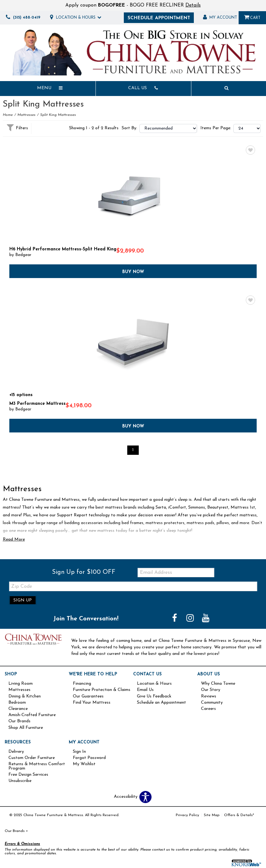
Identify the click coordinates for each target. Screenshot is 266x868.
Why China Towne (218, 684)
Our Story (211, 690)
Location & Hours (154, 684)
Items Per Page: (216, 128)
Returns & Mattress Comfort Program (37, 766)
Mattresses (26, 115)
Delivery (16, 752)
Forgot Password (89, 758)
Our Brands (19, 721)
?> (168, 128)
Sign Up (23, 600)
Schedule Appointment (159, 18)
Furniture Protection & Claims (102, 690)
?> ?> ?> (247, 128)
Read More (14, 540)
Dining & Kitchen (25, 697)
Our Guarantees (88, 697)
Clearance (18, 709)
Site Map (212, 815)
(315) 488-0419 (22, 18)
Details (193, 5)
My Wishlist (84, 764)
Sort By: (129, 128)
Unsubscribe (20, 781)
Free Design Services (28, 775)
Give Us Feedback (154, 697)
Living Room (21, 684)
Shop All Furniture (26, 728)
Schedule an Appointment (161, 703)
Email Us (145, 690)
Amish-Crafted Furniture (32, 715)
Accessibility (126, 797)
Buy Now (133, 271)
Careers (208, 709)
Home (8, 115)
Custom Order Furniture (32, 758)
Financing (82, 684)
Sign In (79, 752)
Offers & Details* (239, 815)
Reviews (209, 697)
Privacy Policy (187, 815)
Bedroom (17, 703)
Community (212, 703)
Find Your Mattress (92, 703)
